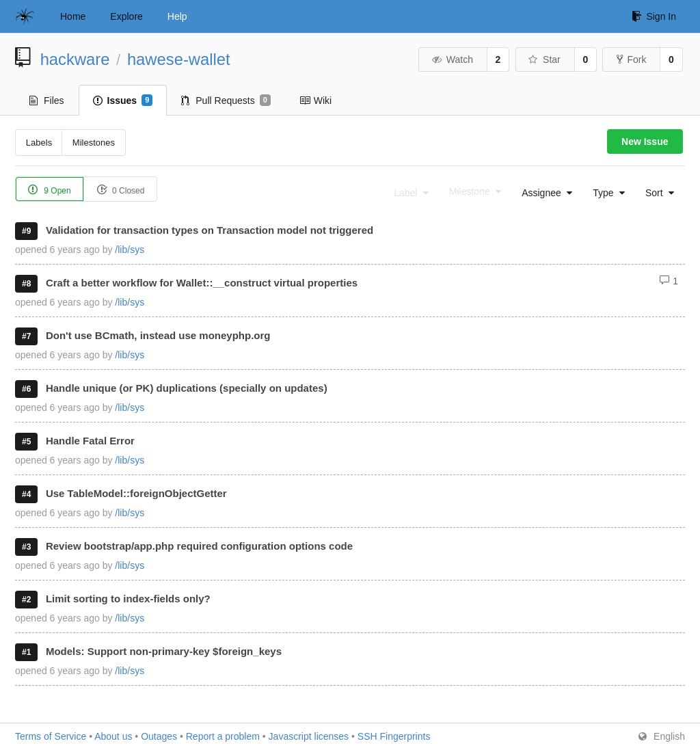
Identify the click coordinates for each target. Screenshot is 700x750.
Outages (159, 736)
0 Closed (121, 190)
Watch (452, 59)
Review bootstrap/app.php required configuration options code (199, 546)
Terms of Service (51, 736)
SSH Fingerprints (394, 736)
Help (177, 16)
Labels (39, 143)
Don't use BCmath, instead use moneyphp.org (158, 335)
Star (544, 59)
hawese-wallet (179, 59)
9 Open (50, 190)
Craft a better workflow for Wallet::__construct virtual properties (202, 283)
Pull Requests (226, 101)
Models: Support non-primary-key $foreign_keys (164, 651)
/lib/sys (130, 250)
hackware (75, 59)
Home (73, 16)
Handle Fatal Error (90, 441)
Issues (123, 101)
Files (47, 101)
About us (113, 736)
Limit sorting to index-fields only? (128, 599)
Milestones (94, 143)
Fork (631, 59)
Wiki (315, 101)
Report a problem (223, 736)
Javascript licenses (309, 736)
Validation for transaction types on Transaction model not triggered (210, 230)
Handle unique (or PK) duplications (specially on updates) (187, 388)
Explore (126, 16)
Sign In (654, 16)
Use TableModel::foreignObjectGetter (136, 493)
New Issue (645, 142)
